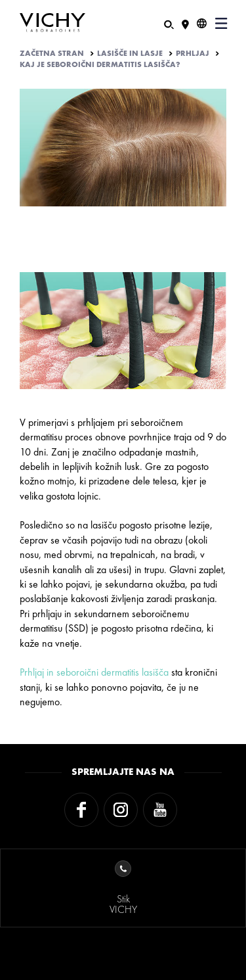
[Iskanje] (169, 23)
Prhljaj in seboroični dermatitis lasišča (94, 672)
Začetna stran (52, 53)
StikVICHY (123, 888)
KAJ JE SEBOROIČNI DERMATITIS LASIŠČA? (100, 64)
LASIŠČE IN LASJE (130, 53)
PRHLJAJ (193, 53)
